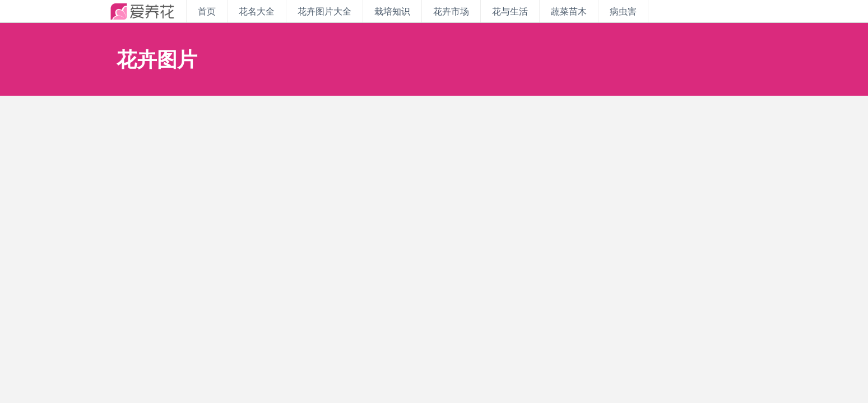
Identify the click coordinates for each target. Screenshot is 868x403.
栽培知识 (392, 11)
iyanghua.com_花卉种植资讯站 (142, 11)
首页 (207, 11)
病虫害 (623, 11)
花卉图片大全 (324, 11)
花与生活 (510, 11)
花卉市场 (451, 11)
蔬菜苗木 (569, 11)
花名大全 (257, 11)
